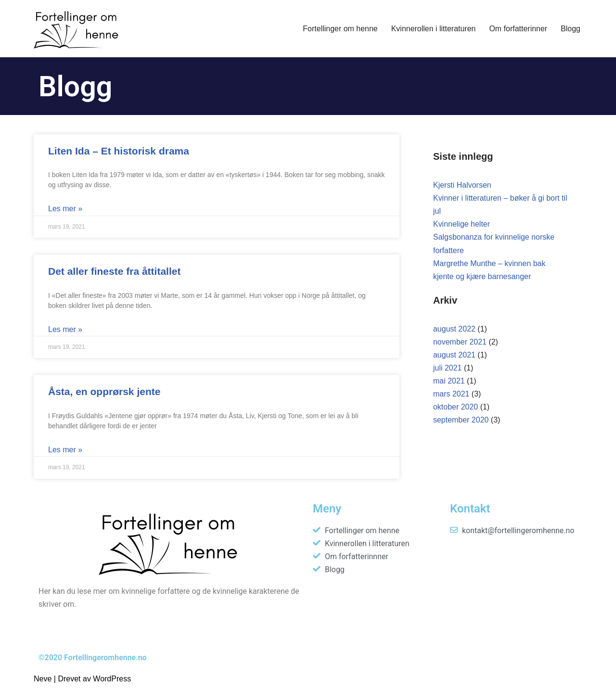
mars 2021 (451, 395)
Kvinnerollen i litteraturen (433, 29)
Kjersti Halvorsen (462, 185)
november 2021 (460, 342)
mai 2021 (449, 381)
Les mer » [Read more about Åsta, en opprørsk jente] (65, 450)
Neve (43, 679)
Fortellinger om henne (340, 29)
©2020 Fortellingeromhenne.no (93, 658)
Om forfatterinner (518, 29)
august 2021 (454, 355)
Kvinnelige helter (462, 224)
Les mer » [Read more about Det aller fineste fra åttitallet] (65, 329)
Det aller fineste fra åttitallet (114, 271)
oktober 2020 (456, 408)
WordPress (112, 679)
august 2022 (454, 329)
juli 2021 (448, 368)
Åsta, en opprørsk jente (104, 391)
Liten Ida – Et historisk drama (119, 151)
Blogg (571, 29)
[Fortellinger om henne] (78, 29)
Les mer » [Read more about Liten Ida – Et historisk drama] (65, 209)
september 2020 (461, 421)
